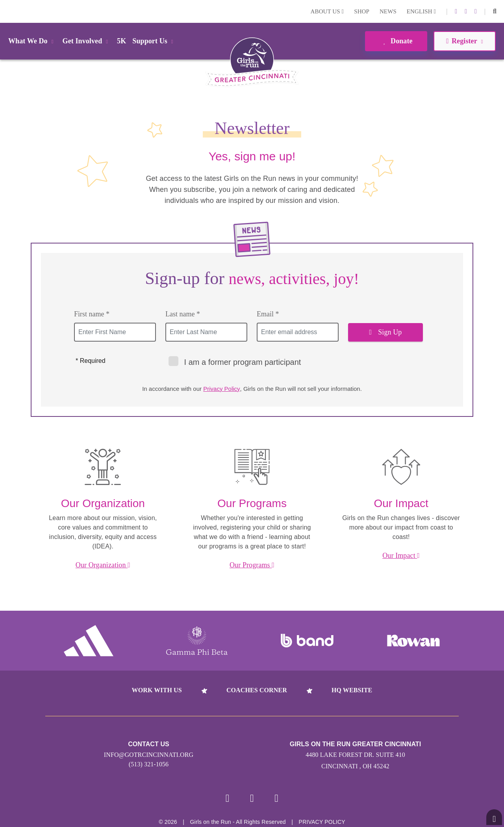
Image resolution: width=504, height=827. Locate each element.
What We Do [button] (32, 41)
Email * (268, 314)
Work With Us (157, 690)
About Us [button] (327, 11)
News (388, 11)
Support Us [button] (154, 41)
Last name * (183, 314)
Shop (362, 11)
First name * (92, 314)
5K (121, 41)
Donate (396, 41)
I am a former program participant (235, 361)
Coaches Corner (257, 690)
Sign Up (386, 332)
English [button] (421, 11)
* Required (91, 361)
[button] (495, 11)
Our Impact (401, 556)
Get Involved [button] (87, 41)
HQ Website (352, 690)
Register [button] (464, 41)
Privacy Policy (221, 389)
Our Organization (103, 565)
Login (7, 11)
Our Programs (252, 565)
